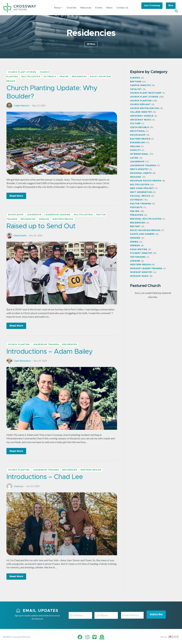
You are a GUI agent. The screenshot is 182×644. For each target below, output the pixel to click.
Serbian (135, 246)
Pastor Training (141, 204)
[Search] (176, 11)
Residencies (79, 77)
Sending (44, 219)
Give (171, 5)
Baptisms (136, 82)
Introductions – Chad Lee (45, 477)
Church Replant (140, 104)
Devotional (138, 131)
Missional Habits (141, 173)
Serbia (134, 242)
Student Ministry (141, 253)
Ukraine (135, 261)
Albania (135, 78)
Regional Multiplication (146, 219)
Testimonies (138, 257)
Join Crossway (152, 5)
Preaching (137, 215)
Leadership (34, 215)
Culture (135, 123)
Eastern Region (140, 139)
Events (99, 8)
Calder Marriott (22, 105)
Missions (136, 177)
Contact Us (122, 8)
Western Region (63, 219)
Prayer (64, 77)
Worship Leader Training (146, 268)
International (139, 154)
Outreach (50, 77)
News (109, 8)
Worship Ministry (141, 272)
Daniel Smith (20, 235)
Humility (135, 150)
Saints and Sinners (142, 234)
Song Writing (139, 249)
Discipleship (16, 215)
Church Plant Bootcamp (146, 93)
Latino (134, 158)
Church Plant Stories (22, 72)
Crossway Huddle (142, 116)
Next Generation (141, 192)
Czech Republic (140, 127)
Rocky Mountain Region (145, 230)
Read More (16, 196)
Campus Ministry (141, 85)
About (58, 8)
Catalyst (136, 89)
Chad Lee (19, 486)
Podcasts (136, 207)
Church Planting (19, 345)
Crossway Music (141, 120)
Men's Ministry (139, 169)
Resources (86, 8)
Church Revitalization (145, 108)
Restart (135, 226)
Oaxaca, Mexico (140, 196)
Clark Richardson (22, 361)
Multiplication (31, 77)
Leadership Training (57, 215)
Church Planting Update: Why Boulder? (52, 92)
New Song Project (142, 188)
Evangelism (137, 143)
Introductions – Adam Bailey (50, 351)
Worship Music (139, 276)
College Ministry (141, 112)
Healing (135, 146)
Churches (71, 8)
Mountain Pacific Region (146, 181)
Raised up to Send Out (41, 226)
